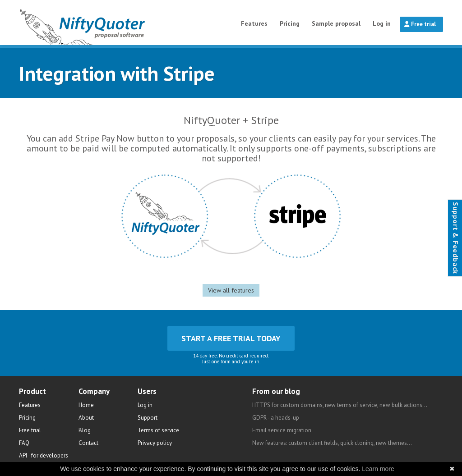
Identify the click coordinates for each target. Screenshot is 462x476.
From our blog (276, 391)
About (86, 418)
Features (254, 23)
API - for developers (44, 455)
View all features (231, 290)
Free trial (420, 24)
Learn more (378, 469)
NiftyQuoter (106, 23)
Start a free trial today (231, 338)
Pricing (290, 23)
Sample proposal (336, 23)
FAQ (24, 443)
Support (148, 418)
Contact (88, 443)
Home (86, 405)
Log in (382, 23)
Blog (85, 430)
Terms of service (158, 430)
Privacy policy (155, 443)
